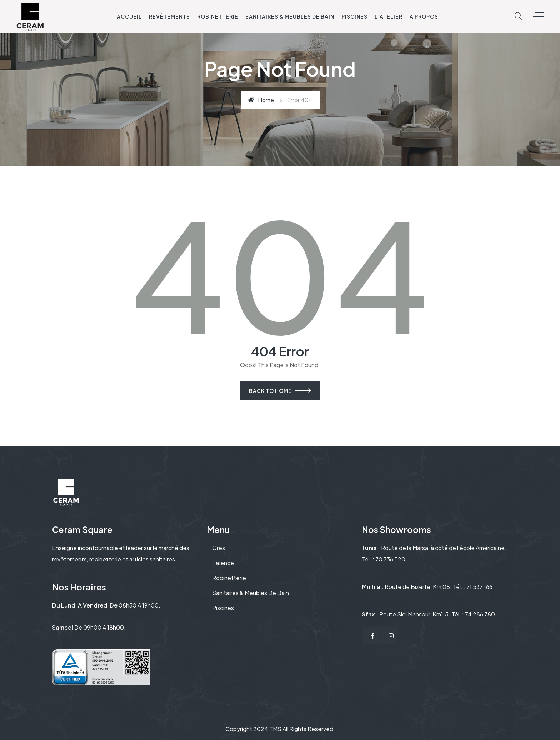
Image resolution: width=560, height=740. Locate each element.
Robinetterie (218, 16)
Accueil (129, 16)
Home (261, 100)
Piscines (354, 16)
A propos (424, 16)
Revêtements (169, 16)
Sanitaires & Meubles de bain (290, 16)
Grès (219, 548)
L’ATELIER (389, 16)
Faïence (223, 563)
